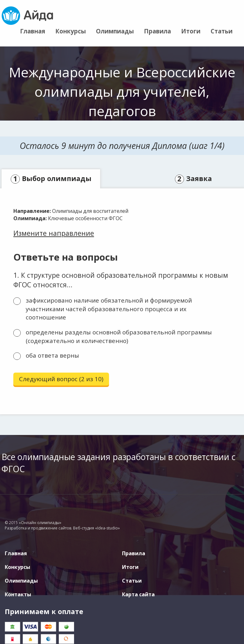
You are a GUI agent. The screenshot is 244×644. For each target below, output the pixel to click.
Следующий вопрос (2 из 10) (61, 379)
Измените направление (54, 233)
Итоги (191, 31)
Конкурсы (71, 31)
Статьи (222, 31)
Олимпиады (115, 31)
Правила (157, 31)
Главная (33, 31)
